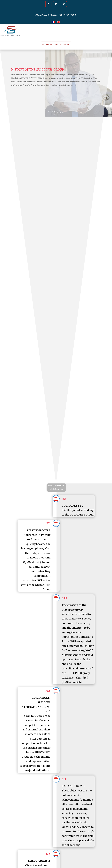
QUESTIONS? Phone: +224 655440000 (56, 15)
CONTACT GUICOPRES (57, 45)
